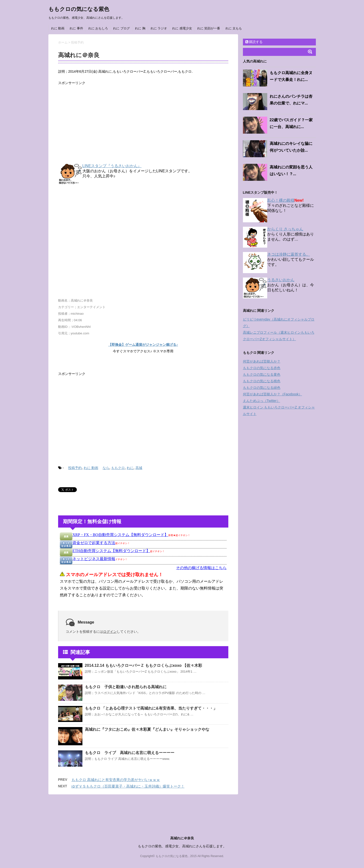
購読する (254, 42)
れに (130, 468)
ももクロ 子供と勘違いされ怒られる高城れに (126, 687)
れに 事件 (76, 28)
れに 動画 (58, 28)
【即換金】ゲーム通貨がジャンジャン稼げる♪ (143, 345)
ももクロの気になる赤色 (262, 368)
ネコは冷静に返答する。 (289, 254)
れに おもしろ (98, 28)
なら (106, 468)
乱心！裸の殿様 (281, 200)
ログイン (110, 632)
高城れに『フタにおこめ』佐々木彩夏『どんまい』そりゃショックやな (147, 729)
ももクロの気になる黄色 (262, 374)
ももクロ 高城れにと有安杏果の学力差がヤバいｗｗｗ (116, 780)
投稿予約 (75, 468)
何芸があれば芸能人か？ (262, 361)
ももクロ (118, 468)
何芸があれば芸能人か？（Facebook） (272, 394)
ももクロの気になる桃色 (262, 381)
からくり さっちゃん (285, 229)
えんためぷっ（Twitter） (262, 401)
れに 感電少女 (182, 28)
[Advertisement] (143, 125)
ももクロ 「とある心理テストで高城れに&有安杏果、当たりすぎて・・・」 (151, 708)
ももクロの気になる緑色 (262, 388)
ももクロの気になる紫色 (79, 9)
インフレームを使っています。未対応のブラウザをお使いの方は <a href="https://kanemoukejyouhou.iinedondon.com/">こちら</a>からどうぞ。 (143, 569)
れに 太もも (234, 28)
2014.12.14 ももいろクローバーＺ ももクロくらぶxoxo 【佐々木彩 (144, 665)
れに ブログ (121, 28)
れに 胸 (140, 28)
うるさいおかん (281, 280)
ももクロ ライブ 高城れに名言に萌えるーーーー (130, 753)
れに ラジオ (159, 28)
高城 (139, 468)
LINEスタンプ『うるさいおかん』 (112, 166)
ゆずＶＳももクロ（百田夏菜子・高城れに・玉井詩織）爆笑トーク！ (128, 786)
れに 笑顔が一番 (209, 28)
